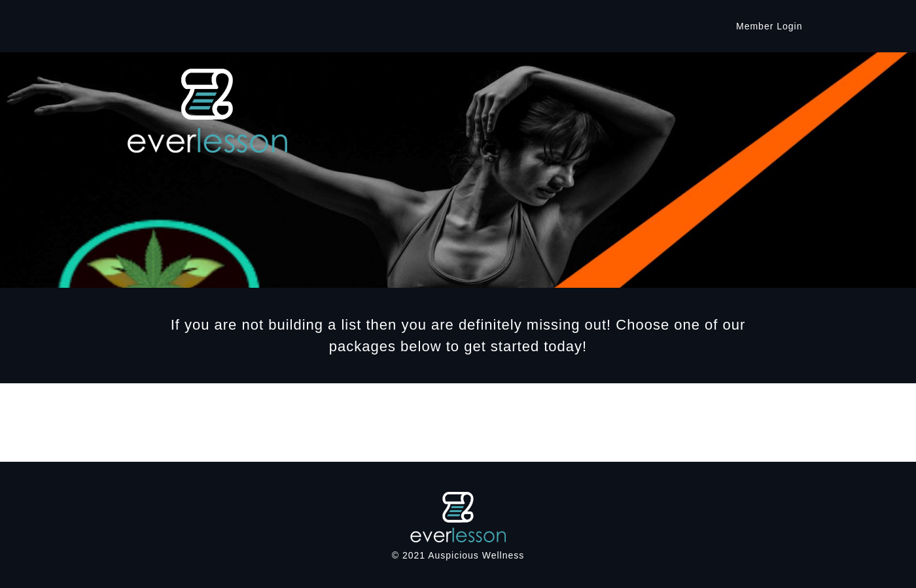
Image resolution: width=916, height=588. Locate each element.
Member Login (769, 26)
